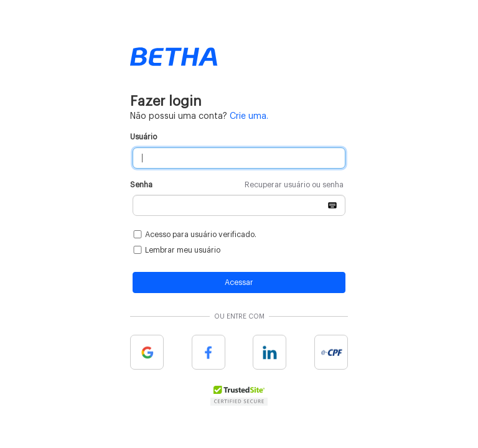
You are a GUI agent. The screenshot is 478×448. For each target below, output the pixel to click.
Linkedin (269, 352)
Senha (237, 185)
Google (147, 352)
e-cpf (331, 352)
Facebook (209, 352)
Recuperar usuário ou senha (294, 185)
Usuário (143, 137)
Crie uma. (249, 116)
